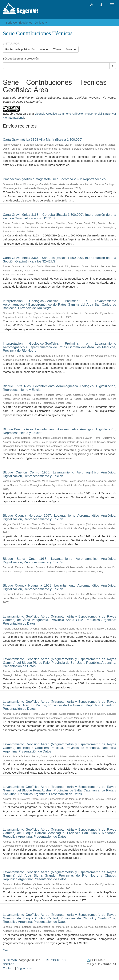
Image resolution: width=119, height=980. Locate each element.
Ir (113, 66)
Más (6, 950)
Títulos (57, 49)
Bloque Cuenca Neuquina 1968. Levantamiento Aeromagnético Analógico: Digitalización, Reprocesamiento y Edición (60, 587)
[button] (91, 5)
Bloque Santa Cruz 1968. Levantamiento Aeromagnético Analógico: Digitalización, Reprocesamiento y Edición (60, 561)
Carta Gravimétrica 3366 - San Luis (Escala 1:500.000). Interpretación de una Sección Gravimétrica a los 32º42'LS (60, 260)
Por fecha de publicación (20, 49)
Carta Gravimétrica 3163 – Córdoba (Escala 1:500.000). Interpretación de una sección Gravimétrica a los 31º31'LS (60, 216)
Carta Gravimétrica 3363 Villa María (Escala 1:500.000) (43, 140)
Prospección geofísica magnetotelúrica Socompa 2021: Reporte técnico (54, 179)
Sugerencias (24, 968)
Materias (71, 49)
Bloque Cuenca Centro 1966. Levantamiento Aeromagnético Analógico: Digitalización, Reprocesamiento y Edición (60, 474)
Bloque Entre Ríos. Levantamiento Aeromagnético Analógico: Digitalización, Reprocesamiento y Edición (60, 388)
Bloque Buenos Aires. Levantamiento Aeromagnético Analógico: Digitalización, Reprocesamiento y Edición (60, 431)
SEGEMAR (10, 960)
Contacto (9, 968)
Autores (44, 49)
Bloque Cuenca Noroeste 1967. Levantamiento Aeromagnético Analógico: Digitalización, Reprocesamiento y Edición (60, 517)
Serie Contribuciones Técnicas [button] (26, 23)
